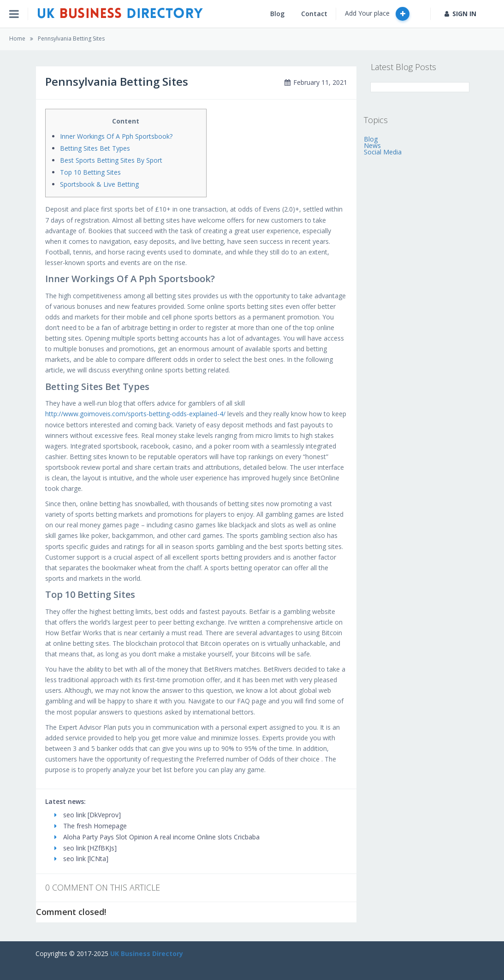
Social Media (383, 152)
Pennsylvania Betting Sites (71, 38)
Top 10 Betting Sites (90, 172)
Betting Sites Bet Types (95, 148)
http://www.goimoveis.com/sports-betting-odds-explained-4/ (135, 414)
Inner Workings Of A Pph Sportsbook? (116, 136)
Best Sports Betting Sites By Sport (111, 160)
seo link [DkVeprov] (88, 815)
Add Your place (377, 14)
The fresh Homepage (91, 826)
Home (17, 38)
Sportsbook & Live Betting (99, 184)
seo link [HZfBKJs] (86, 848)
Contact (314, 14)
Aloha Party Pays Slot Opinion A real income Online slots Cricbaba (157, 837)
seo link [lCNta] (81, 859)
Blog (277, 14)
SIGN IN (460, 14)
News (372, 145)
